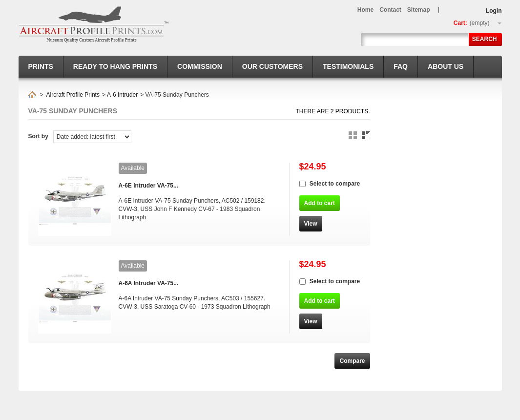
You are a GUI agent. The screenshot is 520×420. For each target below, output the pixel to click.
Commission (200, 66)
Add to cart (320, 203)
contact (390, 10)
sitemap (419, 10)
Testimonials (348, 66)
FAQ (401, 66)
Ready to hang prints (115, 66)
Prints (41, 66)
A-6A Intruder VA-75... (149, 283)
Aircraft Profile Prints (73, 95)
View (311, 224)
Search (485, 39)
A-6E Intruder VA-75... (148, 186)
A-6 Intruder (122, 95)
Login (494, 11)
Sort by (38, 136)
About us (446, 66)
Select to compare (335, 184)
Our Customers (272, 66)
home (365, 10)
